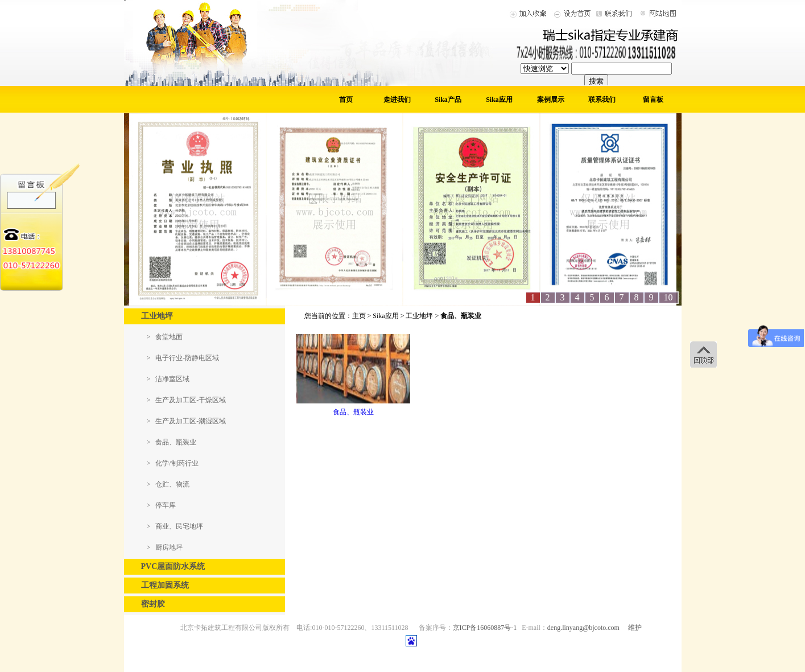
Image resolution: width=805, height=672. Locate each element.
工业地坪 (419, 316)
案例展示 (551, 100)
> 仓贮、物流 (168, 484)
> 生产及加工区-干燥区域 (187, 400)
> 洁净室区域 (168, 379)
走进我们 (397, 100)
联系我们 (602, 100)
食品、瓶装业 (353, 412)
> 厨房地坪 (165, 547)
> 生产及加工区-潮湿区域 (187, 421)
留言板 (653, 100)
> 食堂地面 (165, 337)
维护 (635, 628)
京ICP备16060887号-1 (485, 628)
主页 (359, 316)
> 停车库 (162, 505)
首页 (346, 100)
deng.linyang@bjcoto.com (583, 628)
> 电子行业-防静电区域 (183, 358)
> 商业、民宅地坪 (175, 526)
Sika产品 (448, 100)
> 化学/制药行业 (173, 463)
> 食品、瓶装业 (172, 442)
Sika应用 (499, 100)
